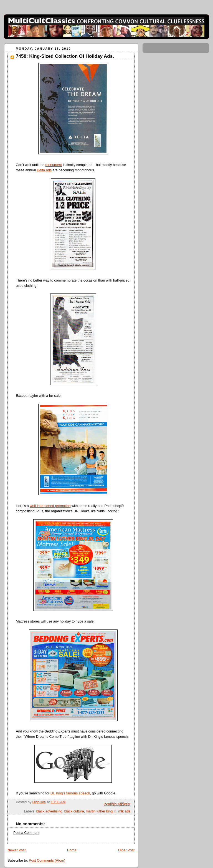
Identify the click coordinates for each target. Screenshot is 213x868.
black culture (74, 811)
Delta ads (44, 170)
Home (72, 850)
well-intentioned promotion (50, 506)
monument (54, 165)
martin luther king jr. (101, 811)
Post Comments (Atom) (47, 861)
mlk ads (124, 811)
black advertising (49, 811)
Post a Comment (26, 833)
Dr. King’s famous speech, (71, 793)
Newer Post (17, 850)
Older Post (126, 850)
